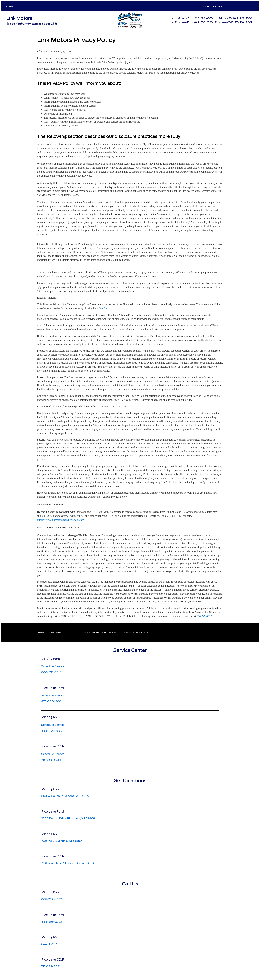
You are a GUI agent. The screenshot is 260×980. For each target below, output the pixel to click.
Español (9, 7)
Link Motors (19, 18)
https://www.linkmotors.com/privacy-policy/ (61, 520)
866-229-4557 (204, 616)
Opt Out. (104, 308)
